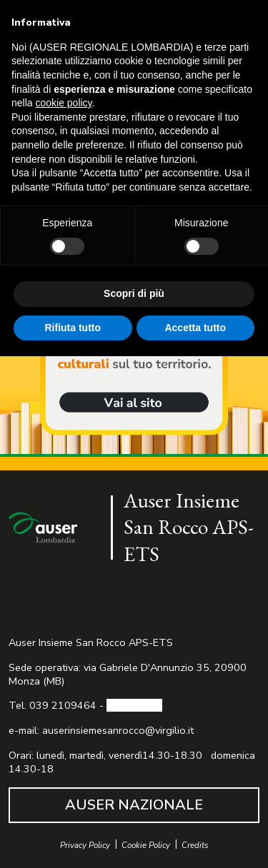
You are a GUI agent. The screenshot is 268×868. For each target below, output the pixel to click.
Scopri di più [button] (134, 293)
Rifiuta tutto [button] (73, 328)
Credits (195, 846)
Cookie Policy (146, 846)
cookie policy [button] (63, 103)
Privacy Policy (85, 846)
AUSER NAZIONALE (134, 805)
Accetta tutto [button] (195, 328)
